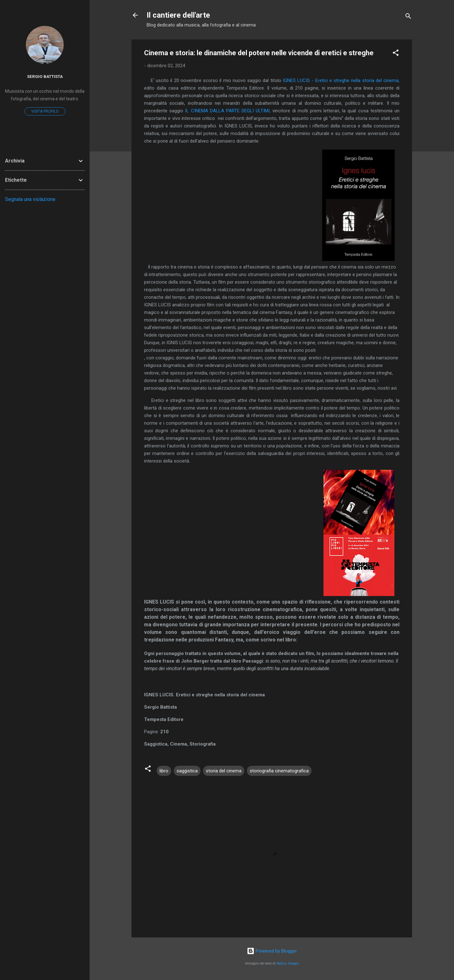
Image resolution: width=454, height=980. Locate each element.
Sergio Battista (45, 76)
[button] (396, 54)
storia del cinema (224, 771)
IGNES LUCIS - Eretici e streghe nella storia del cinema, (341, 80)
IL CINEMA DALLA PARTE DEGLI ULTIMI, (228, 111)
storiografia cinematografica (279, 771)
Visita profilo (45, 111)
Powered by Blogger (272, 951)
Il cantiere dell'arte (178, 15)
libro (164, 771)
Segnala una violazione (30, 199)
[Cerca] (408, 17)
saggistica (187, 771)
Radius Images (288, 963)
